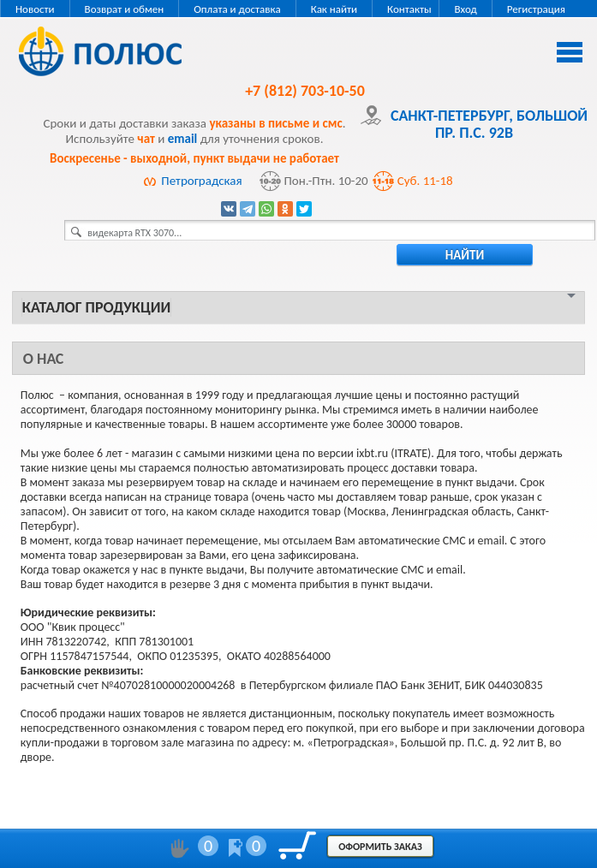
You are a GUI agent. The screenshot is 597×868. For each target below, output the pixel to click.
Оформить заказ (380, 847)
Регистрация (536, 9)
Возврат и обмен (125, 9)
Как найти (334, 9)
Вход (465, 9)
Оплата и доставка (237, 9)
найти (465, 255)
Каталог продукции (96, 307)
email (183, 139)
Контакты (409, 9)
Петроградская (201, 181)
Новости (35, 9)
